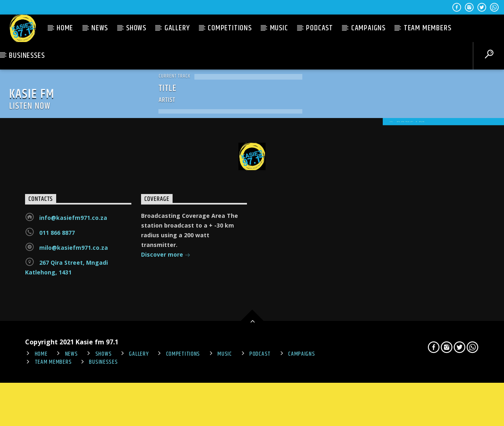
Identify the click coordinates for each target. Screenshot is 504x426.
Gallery (177, 28)
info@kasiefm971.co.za (73, 260)
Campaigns (368, 28)
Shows (136, 28)
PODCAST (319, 28)
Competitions (230, 28)
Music (279, 28)
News (100, 28)
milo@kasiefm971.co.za (74, 290)
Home (65, 28)
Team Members (428, 28)
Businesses (27, 56)
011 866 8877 (57, 275)
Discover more (166, 298)
